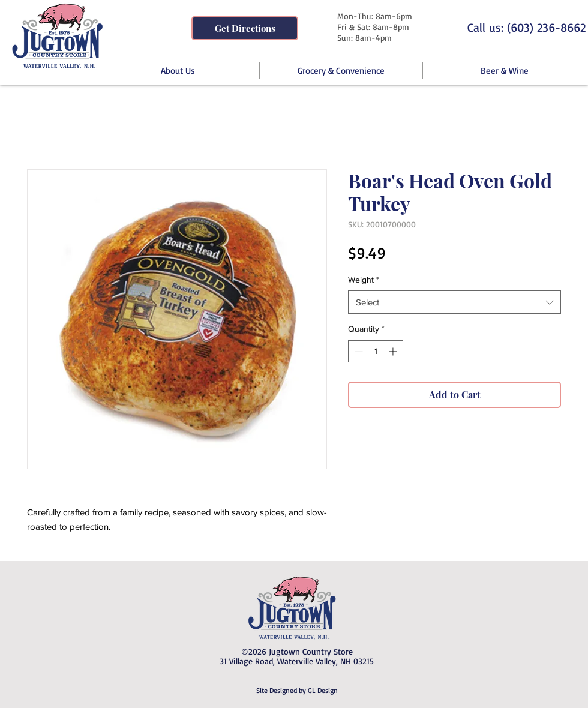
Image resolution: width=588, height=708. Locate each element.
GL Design (323, 690)
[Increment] (394, 351)
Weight (364, 280)
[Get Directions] (245, 28)
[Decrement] (357, 351)
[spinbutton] (376, 351)
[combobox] (454, 302)
